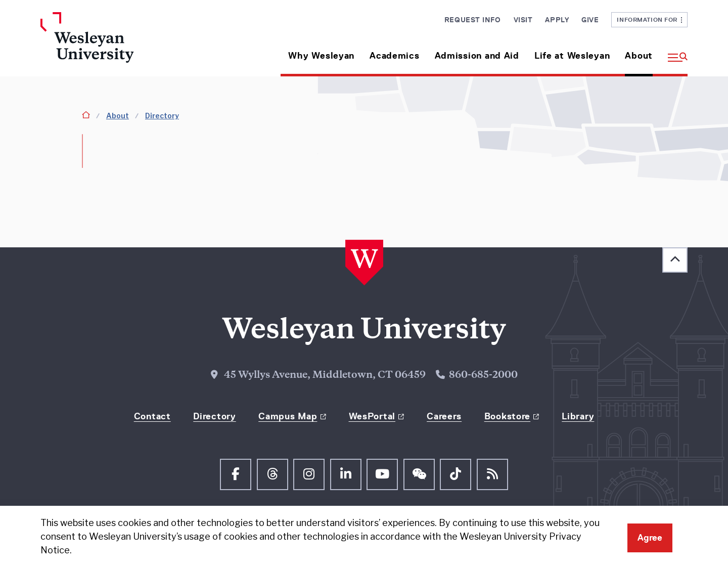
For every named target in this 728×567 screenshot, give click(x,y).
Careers (444, 416)
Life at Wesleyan (572, 56)
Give (590, 20)
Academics (394, 56)
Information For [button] (649, 19)
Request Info (473, 20)
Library (578, 416)
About (639, 56)
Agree (650, 538)
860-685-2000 (483, 376)
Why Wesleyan (321, 56)
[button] (674, 52)
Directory (162, 116)
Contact (152, 416)
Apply (557, 20)
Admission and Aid (477, 56)
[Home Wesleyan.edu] (116, 44)
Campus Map (288, 416)
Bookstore (507, 416)
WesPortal (372, 416)
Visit (523, 20)
